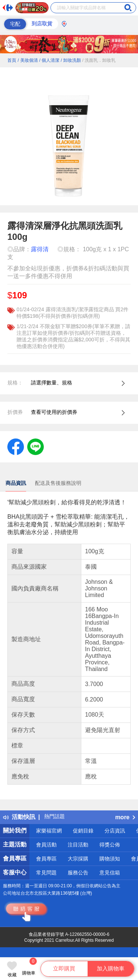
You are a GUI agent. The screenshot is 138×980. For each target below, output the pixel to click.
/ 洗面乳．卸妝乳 (99, 60)
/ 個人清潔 (49, 60)
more (125, 817)
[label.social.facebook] (16, 446)
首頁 (12, 60)
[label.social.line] (36, 446)
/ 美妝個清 (28, 60)
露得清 (40, 249)
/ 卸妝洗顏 (71, 60)
